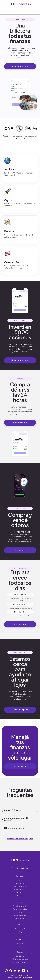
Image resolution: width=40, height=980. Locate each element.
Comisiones (20, 956)
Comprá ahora (20, 423)
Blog (20, 932)
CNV (16, 139)
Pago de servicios (20, 889)
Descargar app (20, 766)
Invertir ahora (20, 624)
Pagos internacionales (20, 906)
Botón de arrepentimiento (20, 962)
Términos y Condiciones (20, 959)
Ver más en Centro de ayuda (20, 839)
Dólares (20, 880)
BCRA (21, 139)
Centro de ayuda (20, 710)
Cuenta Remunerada (20, 886)
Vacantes (20, 944)
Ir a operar (20, 550)
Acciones (20, 895)
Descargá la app (20, 66)
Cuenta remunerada (20, 915)
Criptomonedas (20, 883)
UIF (24, 139)
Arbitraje (20, 892)
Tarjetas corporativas (20, 909)
